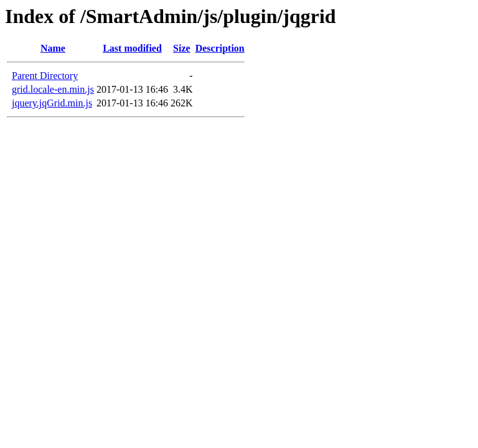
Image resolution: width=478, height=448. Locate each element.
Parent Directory (45, 76)
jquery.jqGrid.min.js (52, 103)
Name (53, 48)
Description (220, 48)
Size (182, 48)
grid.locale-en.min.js (53, 89)
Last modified (132, 48)
